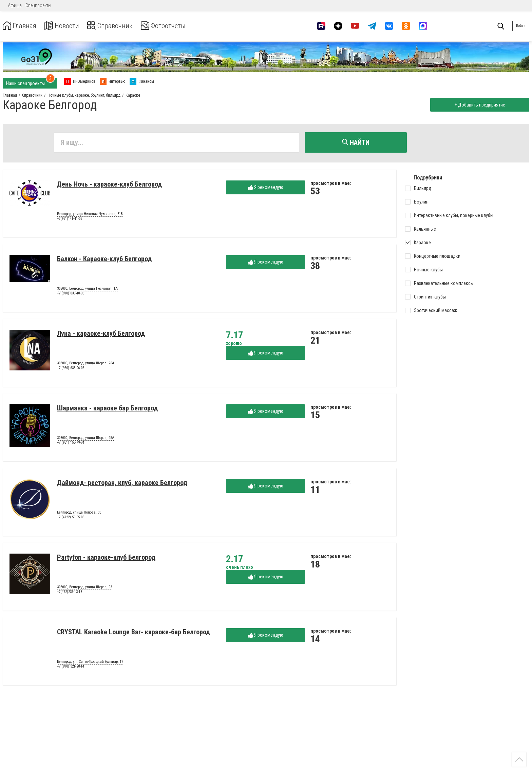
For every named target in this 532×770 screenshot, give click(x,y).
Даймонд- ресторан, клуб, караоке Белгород (122, 484)
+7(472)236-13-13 (70, 593)
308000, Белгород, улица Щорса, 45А (86, 439)
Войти (521, 26)
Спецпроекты (38, 5)
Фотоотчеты (179, 26)
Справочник (120, 26)
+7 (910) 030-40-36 (71, 295)
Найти (356, 142)
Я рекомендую (265, 189)
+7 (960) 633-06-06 (71, 369)
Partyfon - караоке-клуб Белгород (106, 559)
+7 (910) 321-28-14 (71, 668)
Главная (21, 26)
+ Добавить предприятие (478, 105)
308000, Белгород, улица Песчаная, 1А (87, 290)
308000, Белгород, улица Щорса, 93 (84, 589)
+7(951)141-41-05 (70, 220)
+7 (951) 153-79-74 (71, 444)
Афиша (15, 5)
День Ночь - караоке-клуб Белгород (109, 186)
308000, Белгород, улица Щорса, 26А (86, 365)
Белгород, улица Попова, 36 (79, 514)
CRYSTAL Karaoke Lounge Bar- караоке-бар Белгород (134, 633)
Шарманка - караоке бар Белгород (107, 409)
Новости (67, 26)
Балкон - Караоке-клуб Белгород (104, 260)
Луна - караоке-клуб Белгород (101, 335)
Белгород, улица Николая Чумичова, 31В (90, 215)
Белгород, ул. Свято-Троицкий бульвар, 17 (90, 663)
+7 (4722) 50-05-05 (71, 518)
